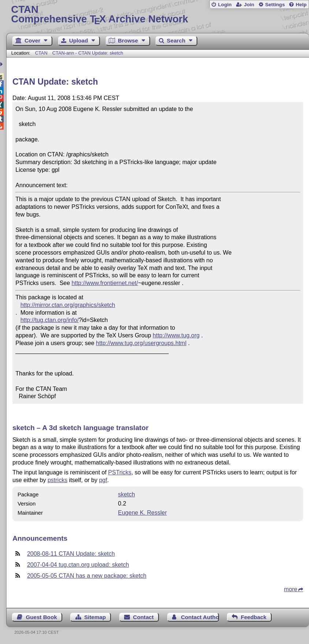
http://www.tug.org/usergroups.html (141, 343)
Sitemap (95, 617)
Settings (275, 5)
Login (225, 5)
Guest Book (41, 617)
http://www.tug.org (176, 335)
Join (249, 5)
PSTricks (120, 472)
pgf (103, 480)
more (291, 589)
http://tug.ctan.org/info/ (50, 320)
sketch (126, 494)
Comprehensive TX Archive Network (157, 14)
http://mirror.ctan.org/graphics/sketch (68, 305)
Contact (143, 617)
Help (301, 5)
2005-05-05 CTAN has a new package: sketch (87, 576)
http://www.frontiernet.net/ (105, 283)
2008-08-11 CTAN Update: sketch (71, 554)
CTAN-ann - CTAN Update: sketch (88, 53)
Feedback (254, 617)
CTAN (41, 53)
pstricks (57, 480)
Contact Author (200, 617)
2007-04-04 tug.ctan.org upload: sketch (78, 565)
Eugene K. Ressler (142, 513)
